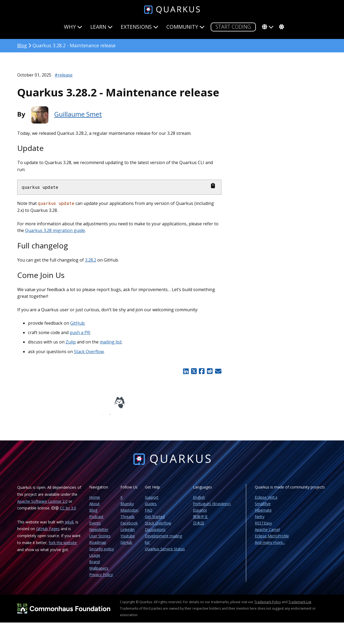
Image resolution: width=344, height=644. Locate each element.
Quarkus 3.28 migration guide (55, 230)
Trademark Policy (268, 606)
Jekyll (69, 526)
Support (152, 501)
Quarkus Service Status (165, 553)
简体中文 (200, 520)
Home (95, 501)
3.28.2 (91, 260)
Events (95, 527)
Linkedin (128, 533)
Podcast (96, 520)
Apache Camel (267, 533)
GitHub (77, 323)
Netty (260, 520)
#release (64, 75)
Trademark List (300, 606)
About (94, 507)
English (199, 501)
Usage (95, 559)
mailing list (111, 342)
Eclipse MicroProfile (272, 540)
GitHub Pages (48, 532)
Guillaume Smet (78, 114)
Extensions (139, 27)
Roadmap (98, 546)
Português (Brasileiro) (212, 507)
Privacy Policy (101, 578)
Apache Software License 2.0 (42, 505)
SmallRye (263, 507)
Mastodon (129, 514)
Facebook (129, 527)
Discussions (155, 533)
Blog (22, 45)
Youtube (128, 540)
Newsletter (99, 533)
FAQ (149, 514)
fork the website (63, 546)
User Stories (100, 540)
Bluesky (127, 507)
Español (200, 514)
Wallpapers (99, 572)
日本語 (199, 527)
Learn (101, 27)
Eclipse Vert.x (266, 501)
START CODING (233, 27)
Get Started (155, 520)
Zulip (71, 342)
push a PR (80, 332)
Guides (151, 507)
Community (185, 27)
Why (73, 27)
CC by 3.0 (68, 512)
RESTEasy (263, 527)
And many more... (270, 546)
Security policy (102, 553)
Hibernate (263, 514)
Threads (128, 520)
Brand (94, 565)
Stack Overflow (89, 352)
